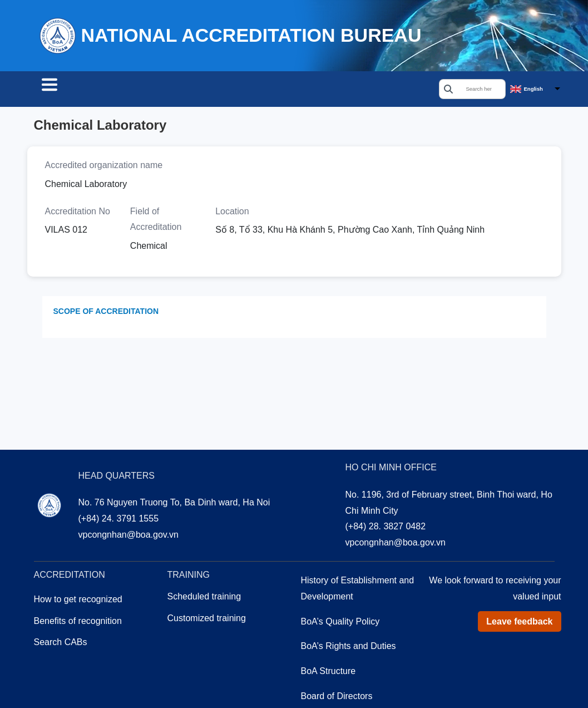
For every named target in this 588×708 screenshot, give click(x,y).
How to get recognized (78, 612)
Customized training (207, 631)
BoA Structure (328, 684)
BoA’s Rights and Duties (349, 659)
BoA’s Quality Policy (340, 634)
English (533, 90)
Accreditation (163, 90)
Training (235, 90)
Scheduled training (204, 609)
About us (297, 90)
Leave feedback (519, 634)
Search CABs (77, 90)
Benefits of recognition (78, 634)
